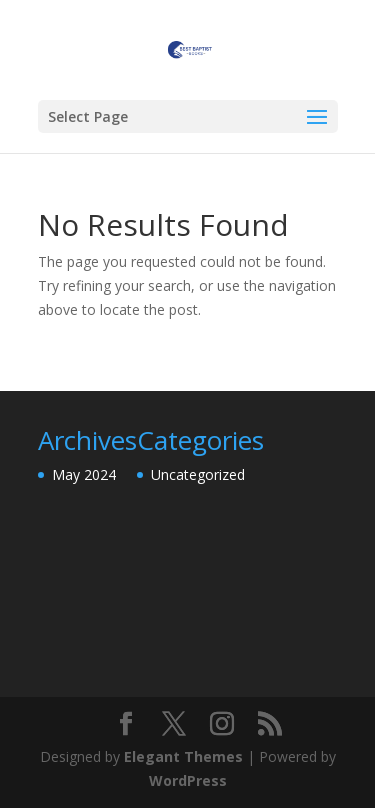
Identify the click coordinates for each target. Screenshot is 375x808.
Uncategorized (198, 474)
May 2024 (84, 474)
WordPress (188, 780)
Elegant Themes (183, 756)
